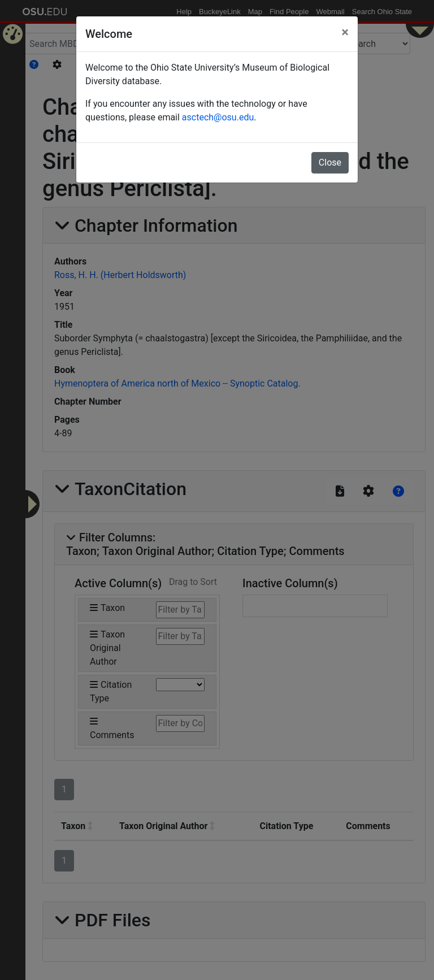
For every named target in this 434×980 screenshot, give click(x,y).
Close (330, 162)
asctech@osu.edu (218, 117)
